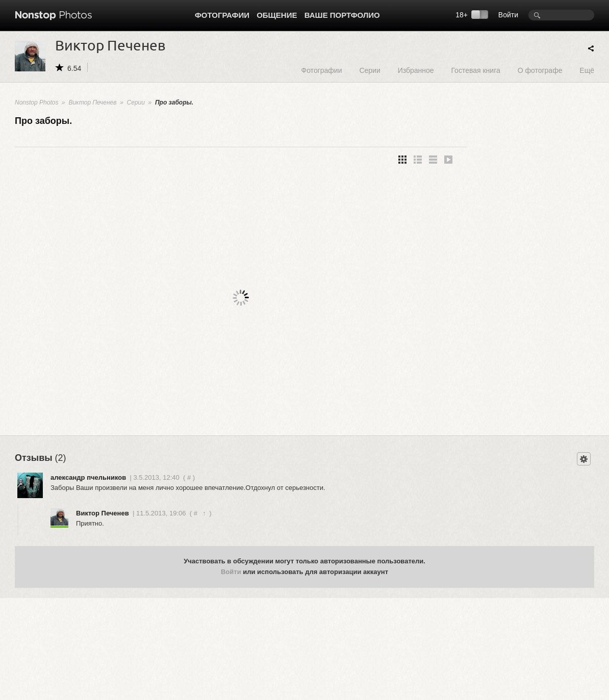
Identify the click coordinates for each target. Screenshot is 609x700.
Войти (508, 15)
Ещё (587, 70)
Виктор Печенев (92, 102)
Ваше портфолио (342, 15)
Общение (277, 15)
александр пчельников (88, 477)
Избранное (416, 70)
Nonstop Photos (36, 102)
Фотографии (222, 15)
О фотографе (540, 70)
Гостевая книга (475, 70)
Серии (370, 70)
